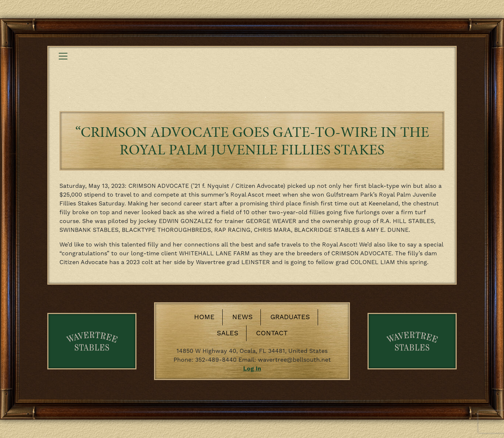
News (242, 317)
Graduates (290, 317)
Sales (228, 333)
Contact (272, 333)
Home (204, 317)
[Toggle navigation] (63, 56)
